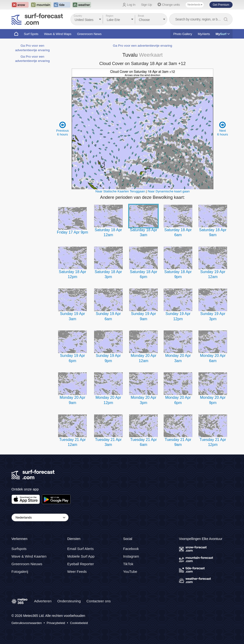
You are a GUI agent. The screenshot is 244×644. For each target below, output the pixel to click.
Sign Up (147, 5)
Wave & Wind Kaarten (29, 556)
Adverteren (43, 601)
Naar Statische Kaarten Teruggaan (120, 191)
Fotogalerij (20, 572)
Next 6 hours (222, 129)
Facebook (131, 549)
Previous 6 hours (63, 129)
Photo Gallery (183, 34)
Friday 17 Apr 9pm (73, 232)
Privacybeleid (56, 623)
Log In (131, 5)
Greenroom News (89, 34)
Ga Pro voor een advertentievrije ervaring (143, 46)
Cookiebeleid (79, 623)
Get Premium (221, 5)
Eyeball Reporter (81, 564)
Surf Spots (31, 34)
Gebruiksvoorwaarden (27, 623)
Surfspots (19, 549)
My (223, 34)
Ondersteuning (69, 601)
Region (110, 16)
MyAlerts (204, 34)
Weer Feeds (77, 572)
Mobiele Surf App (81, 556)
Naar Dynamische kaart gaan (169, 191)
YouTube (130, 572)
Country (78, 16)
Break (141, 16)
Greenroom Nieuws (27, 564)
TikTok (128, 564)
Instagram (131, 556)
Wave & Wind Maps (58, 34)
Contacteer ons (99, 601)
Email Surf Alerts (80, 549)
